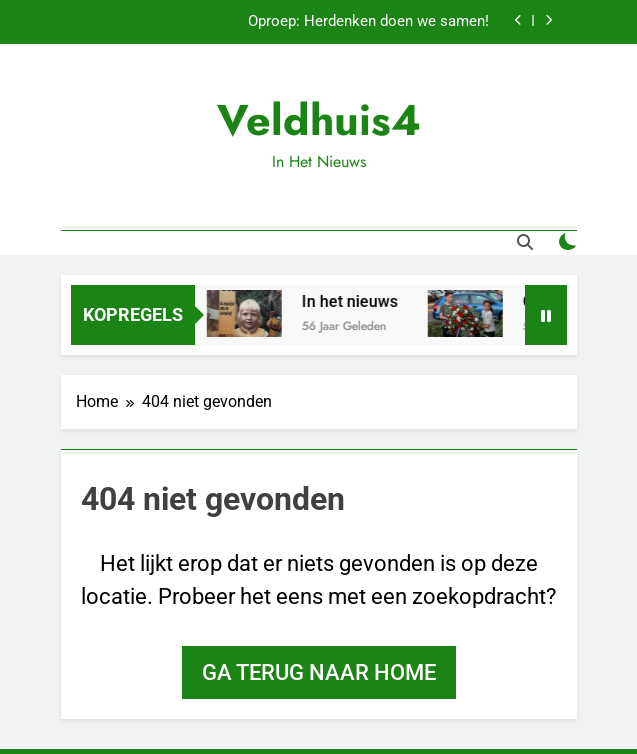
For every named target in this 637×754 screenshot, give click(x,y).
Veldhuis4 (319, 120)
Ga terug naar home (319, 672)
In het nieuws (353, 301)
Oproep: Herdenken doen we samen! (368, 22)
